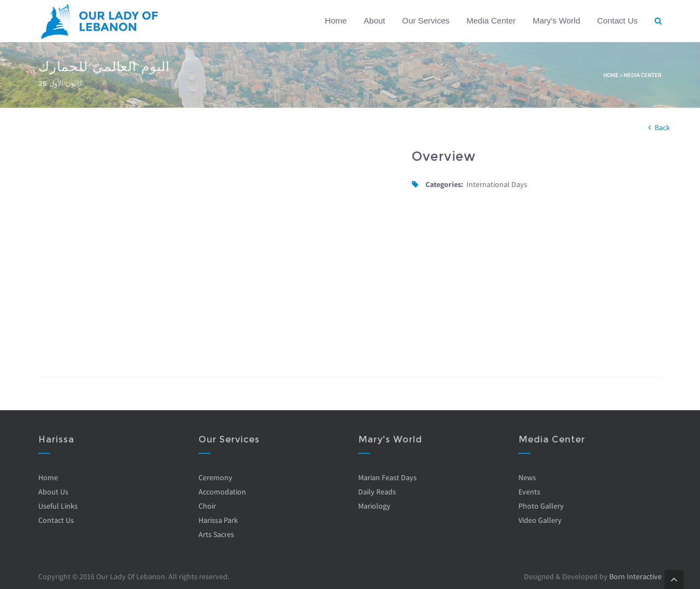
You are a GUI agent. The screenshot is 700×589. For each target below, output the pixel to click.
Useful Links (58, 506)
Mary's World (556, 21)
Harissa (56, 439)
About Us (53, 492)
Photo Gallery (541, 506)
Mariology (374, 506)
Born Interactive (635, 576)
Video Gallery (540, 520)
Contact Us (617, 21)
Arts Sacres (216, 534)
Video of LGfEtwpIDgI (217, 249)
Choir (207, 506)
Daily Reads (377, 492)
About (374, 21)
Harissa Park (218, 520)
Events (529, 492)
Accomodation (222, 492)
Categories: (444, 184)
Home (336, 21)
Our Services (426, 21)
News (527, 477)
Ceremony (215, 477)
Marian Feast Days (387, 477)
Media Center (491, 21)
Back (662, 127)
